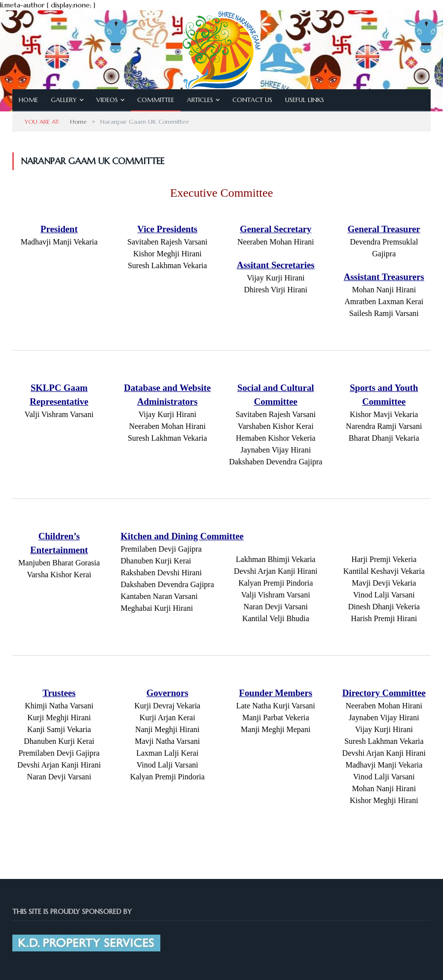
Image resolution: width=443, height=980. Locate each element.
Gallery (64, 100)
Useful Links (305, 100)
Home (28, 100)
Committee (156, 100)
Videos (107, 100)
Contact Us (252, 100)
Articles (200, 100)
